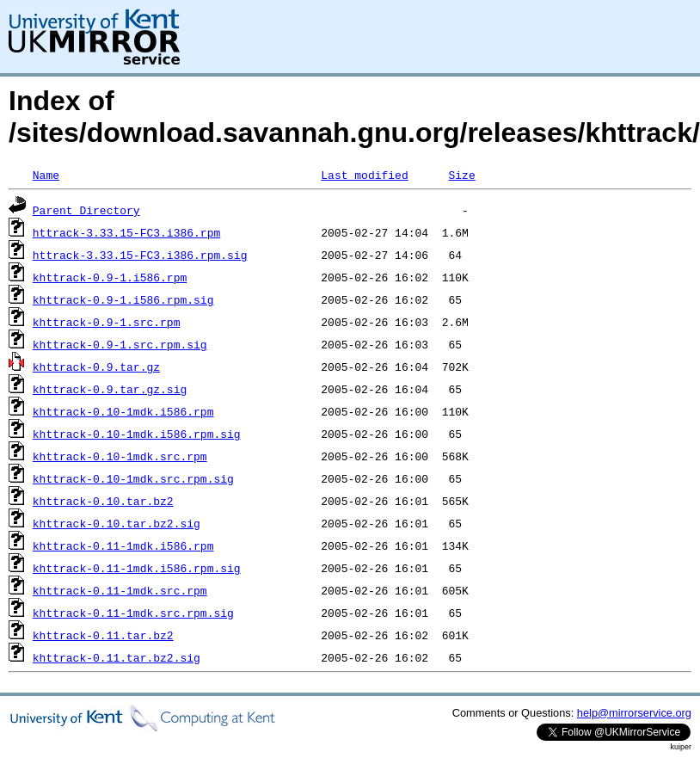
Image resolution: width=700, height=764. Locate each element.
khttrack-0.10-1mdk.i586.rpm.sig (137, 434)
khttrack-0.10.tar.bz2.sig (117, 523)
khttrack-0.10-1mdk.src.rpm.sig (133, 478)
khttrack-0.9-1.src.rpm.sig (120, 344)
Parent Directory (86, 210)
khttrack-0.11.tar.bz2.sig (117, 657)
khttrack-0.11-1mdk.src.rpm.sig (133, 613)
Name (46, 175)
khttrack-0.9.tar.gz (96, 367)
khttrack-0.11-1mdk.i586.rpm (123, 545)
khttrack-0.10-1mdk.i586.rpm (123, 411)
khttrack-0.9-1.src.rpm (107, 322)
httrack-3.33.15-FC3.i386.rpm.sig (140, 255)
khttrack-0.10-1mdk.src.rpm (120, 456)
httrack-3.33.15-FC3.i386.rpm (126, 232)
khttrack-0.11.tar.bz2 (103, 635)
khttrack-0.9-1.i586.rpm (110, 277)
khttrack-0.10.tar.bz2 (103, 501)
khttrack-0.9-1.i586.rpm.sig (123, 299)
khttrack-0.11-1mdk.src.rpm (120, 590)
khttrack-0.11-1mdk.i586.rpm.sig (137, 568)
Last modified (364, 175)
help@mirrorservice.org (634, 713)
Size (461, 175)
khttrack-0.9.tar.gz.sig (110, 389)
